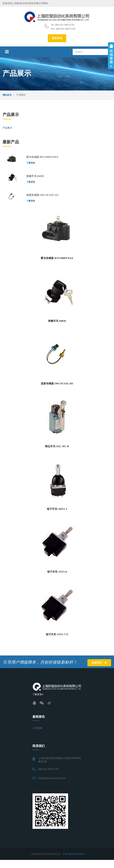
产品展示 (7, 128)
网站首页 (7, 95)
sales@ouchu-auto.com (52, 778)
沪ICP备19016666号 (74, 854)
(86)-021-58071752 (49, 769)
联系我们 (99, 663)
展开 (111, 56)
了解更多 (31, 163)
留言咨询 (57, 38)
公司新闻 (37, 728)
